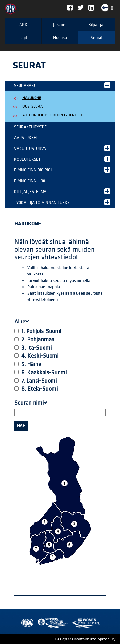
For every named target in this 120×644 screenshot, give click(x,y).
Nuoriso (60, 38)
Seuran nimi (31, 403)
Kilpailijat (97, 25)
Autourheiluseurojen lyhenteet (52, 115)
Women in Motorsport (51, 623)
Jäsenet (60, 25)
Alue (22, 322)
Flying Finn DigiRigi (62, 170)
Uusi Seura (32, 107)
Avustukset (26, 138)
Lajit (23, 38)
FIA (26, 623)
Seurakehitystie (30, 127)
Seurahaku (62, 85)
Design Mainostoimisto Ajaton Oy (85, 639)
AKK (23, 25)
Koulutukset (62, 159)
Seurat (97, 38)
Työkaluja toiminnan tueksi (62, 202)
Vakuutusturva (62, 148)
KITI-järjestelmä (62, 191)
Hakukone (32, 98)
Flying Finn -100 (30, 181)
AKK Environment (39, 623)
